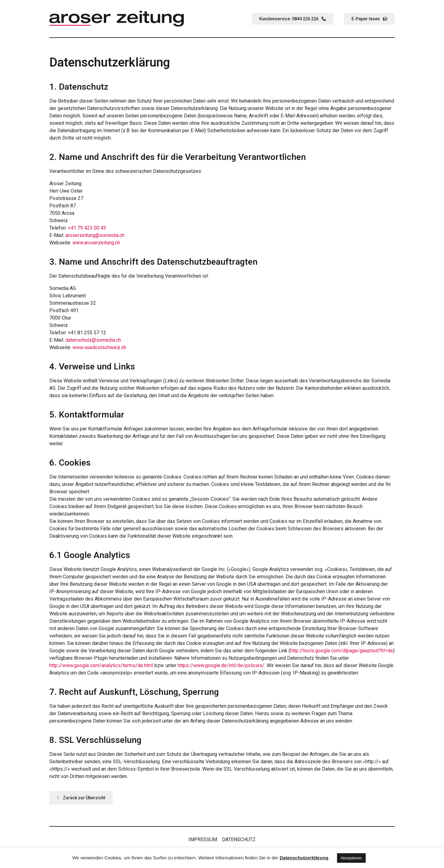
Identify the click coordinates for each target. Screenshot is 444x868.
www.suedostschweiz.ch (99, 347)
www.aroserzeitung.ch (96, 243)
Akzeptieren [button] (351, 858)
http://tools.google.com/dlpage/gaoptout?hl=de (342, 651)
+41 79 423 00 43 (87, 228)
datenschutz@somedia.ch (93, 340)
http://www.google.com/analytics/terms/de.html (101, 665)
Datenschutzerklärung (304, 858)
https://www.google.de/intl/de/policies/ (221, 665)
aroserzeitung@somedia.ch (95, 235)
